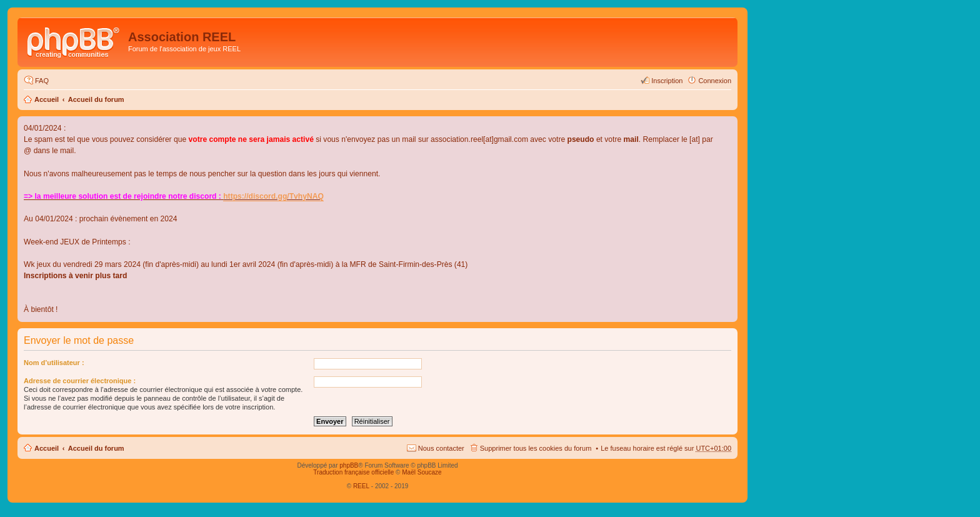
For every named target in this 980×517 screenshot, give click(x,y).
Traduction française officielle (353, 472)
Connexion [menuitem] (715, 81)
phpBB (349, 465)
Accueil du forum (96, 99)
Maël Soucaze (422, 472)
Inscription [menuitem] (667, 81)
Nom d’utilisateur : (54, 363)
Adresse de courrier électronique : (80, 381)
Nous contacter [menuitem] (441, 448)
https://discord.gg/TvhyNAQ (273, 196)
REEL (361, 486)
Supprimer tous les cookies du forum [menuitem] (536, 448)
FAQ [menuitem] (42, 81)
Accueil (47, 99)
